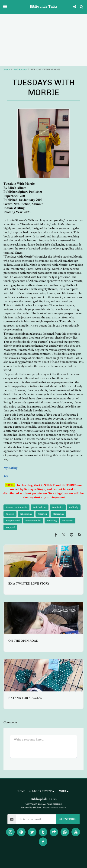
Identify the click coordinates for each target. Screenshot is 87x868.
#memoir (42, 514)
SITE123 (37, 807)
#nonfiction (58, 507)
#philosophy (26, 514)
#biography (58, 514)
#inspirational (13, 521)
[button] (5, 7)
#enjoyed (10, 527)
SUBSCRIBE (68, 819)
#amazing (52, 521)
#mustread (68, 521)
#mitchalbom (40, 507)
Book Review (20, 70)
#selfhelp (74, 507)
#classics (10, 514)
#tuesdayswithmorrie (16, 507)
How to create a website (55, 807)
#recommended (33, 521)
